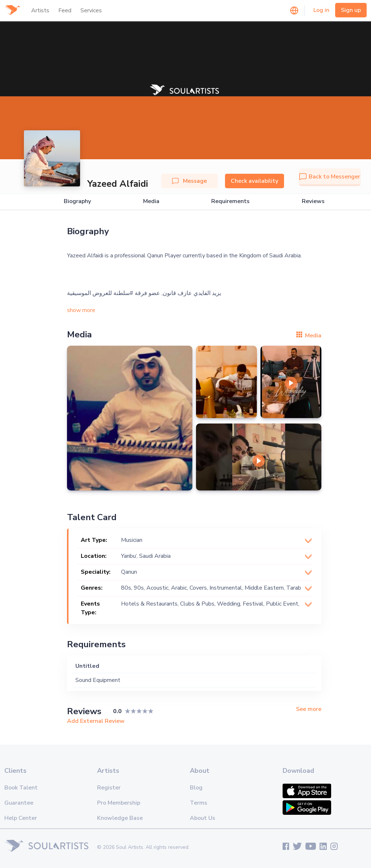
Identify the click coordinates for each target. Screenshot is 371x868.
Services (91, 10)
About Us (203, 818)
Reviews (313, 201)
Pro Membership (119, 803)
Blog (196, 788)
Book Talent (21, 788)
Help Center (21, 818)
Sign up (351, 10)
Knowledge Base (120, 818)
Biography (77, 201)
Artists (40, 10)
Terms (199, 803)
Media (151, 201)
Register (109, 788)
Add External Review (96, 721)
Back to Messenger (330, 177)
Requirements (230, 201)
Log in (321, 10)
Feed (65, 10)
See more (309, 709)
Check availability (255, 181)
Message (189, 181)
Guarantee (19, 803)
